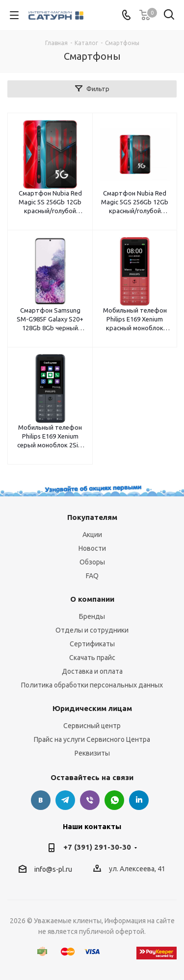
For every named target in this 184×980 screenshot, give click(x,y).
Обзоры (92, 562)
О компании (92, 599)
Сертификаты (92, 644)
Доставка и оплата (92, 671)
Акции (92, 535)
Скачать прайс (92, 658)
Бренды (92, 616)
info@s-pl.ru (53, 870)
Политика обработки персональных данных (92, 685)
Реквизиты (92, 753)
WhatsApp (114, 800)
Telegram (65, 800)
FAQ (92, 576)
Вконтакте (41, 800)
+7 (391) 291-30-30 (97, 847)
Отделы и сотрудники (92, 630)
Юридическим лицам (92, 708)
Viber (90, 800)
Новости (92, 548)
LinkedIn (139, 800)
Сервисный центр (92, 726)
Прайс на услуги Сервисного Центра (92, 739)
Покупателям (92, 517)
